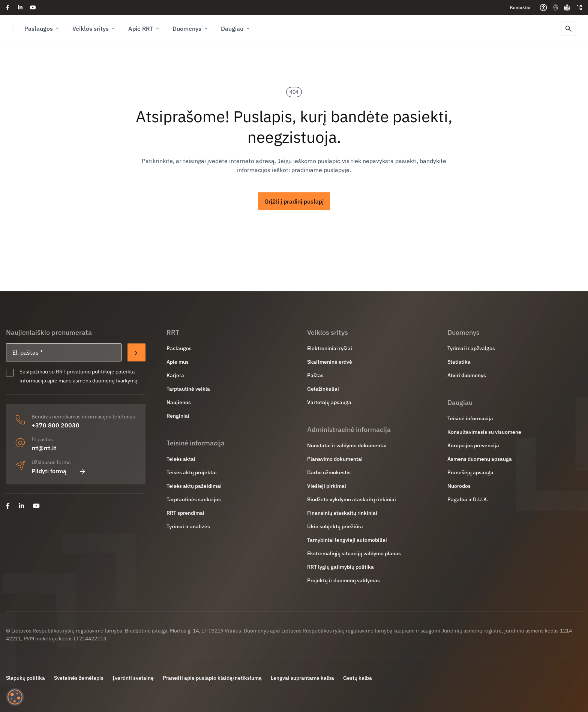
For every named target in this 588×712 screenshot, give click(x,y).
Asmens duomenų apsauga (480, 459)
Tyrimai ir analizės (188, 526)
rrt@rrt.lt (44, 448)
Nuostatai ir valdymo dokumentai (347, 445)
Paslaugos (42, 28)
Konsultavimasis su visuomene (484, 432)
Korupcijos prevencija (473, 445)
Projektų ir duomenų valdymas (343, 580)
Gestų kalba (358, 678)
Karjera (175, 375)
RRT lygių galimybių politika (340, 567)
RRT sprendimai (185, 513)
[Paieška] (568, 28)
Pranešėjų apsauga (470, 472)
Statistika (459, 362)
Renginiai (178, 416)
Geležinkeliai (323, 389)
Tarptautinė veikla (188, 389)
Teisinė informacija (470, 418)
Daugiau (236, 28)
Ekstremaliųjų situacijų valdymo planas (354, 553)
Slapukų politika (25, 678)
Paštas (315, 375)
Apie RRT (144, 28)
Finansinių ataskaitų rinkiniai (342, 513)
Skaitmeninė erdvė (330, 362)
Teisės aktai (181, 459)
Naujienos (179, 402)
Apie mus (178, 362)
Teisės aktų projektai (192, 472)
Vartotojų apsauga (329, 402)
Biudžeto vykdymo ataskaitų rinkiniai (352, 499)
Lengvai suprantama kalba (302, 678)
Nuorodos (459, 486)
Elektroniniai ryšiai (330, 348)
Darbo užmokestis (329, 472)
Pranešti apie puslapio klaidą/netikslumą (212, 678)
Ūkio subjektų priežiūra (335, 526)
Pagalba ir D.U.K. (468, 499)
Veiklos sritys (94, 28)
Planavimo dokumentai (335, 459)
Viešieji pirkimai (327, 486)
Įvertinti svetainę (133, 678)
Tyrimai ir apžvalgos (471, 348)
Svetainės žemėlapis (79, 678)
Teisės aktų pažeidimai (194, 486)
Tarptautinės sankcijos (194, 499)
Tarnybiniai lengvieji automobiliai (347, 540)
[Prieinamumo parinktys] (543, 7)
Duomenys (191, 28)
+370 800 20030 (55, 425)
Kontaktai (520, 7)
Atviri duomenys (467, 375)
